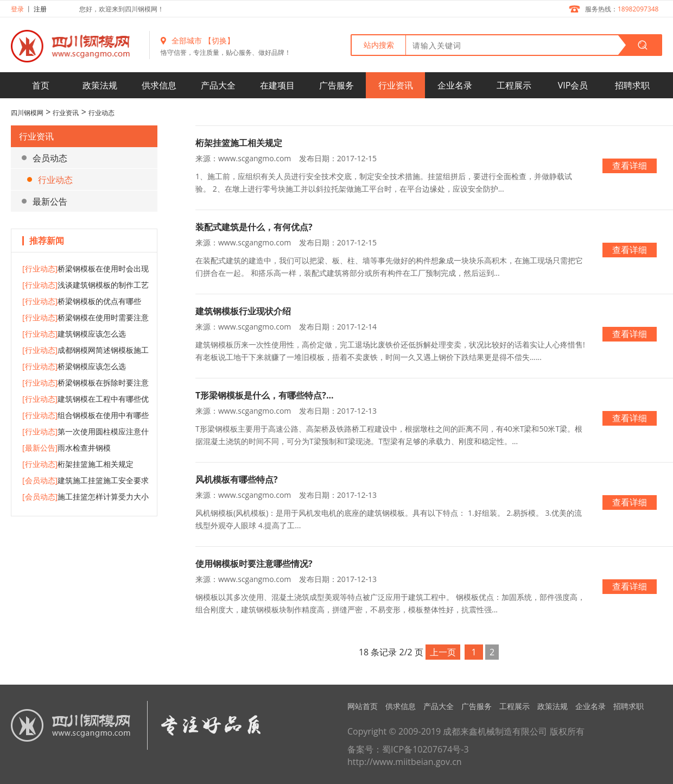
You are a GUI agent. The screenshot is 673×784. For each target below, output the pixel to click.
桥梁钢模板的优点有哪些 (82, 301)
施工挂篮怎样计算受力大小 (85, 497)
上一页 (443, 652)
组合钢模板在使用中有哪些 (85, 415)
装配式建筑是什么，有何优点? (254, 227)
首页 (41, 85)
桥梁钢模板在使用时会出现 (85, 268)
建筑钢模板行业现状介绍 (243, 311)
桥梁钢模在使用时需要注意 (85, 317)
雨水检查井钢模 (66, 448)
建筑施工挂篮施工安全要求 (85, 480)
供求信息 (159, 85)
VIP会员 (573, 85)
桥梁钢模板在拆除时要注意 (85, 382)
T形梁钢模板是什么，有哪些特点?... (265, 395)
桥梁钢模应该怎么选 (74, 366)
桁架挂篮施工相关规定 (78, 464)
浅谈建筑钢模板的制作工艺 (85, 285)
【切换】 (219, 40)
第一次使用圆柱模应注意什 (85, 431)
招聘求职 (632, 85)
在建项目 (277, 85)
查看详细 (630, 166)
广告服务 (336, 85)
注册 (40, 9)
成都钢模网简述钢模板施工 (85, 350)
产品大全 (218, 85)
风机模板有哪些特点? (237, 479)
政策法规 (100, 85)
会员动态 (50, 158)
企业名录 (455, 85)
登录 (17, 9)
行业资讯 (396, 85)
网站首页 (363, 706)
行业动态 (101, 113)
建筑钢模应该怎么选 (74, 334)
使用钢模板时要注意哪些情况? (254, 564)
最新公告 (50, 201)
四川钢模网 (27, 113)
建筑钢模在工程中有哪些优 (85, 399)
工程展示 (514, 85)
